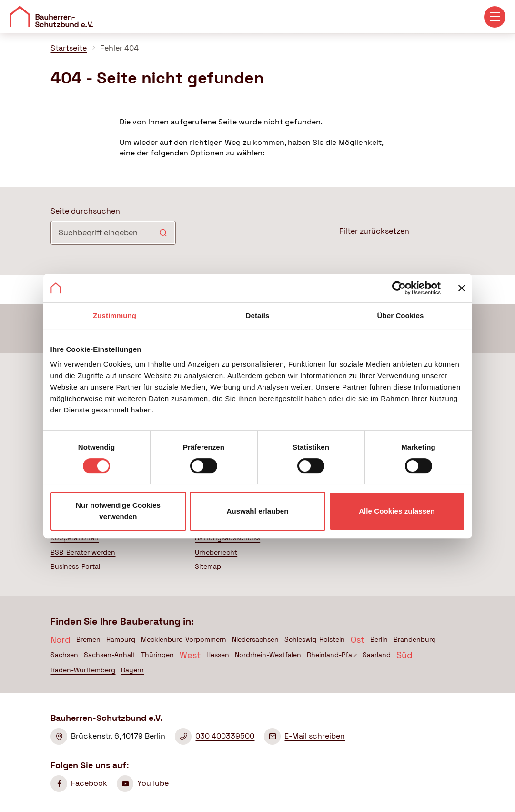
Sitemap (208, 566)
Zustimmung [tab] (115, 315)
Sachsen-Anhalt (110, 655)
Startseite (69, 48)
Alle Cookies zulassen (397, 511)
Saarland (377, 655)
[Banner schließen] (462, 288)
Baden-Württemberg (83, 670)
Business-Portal (75, 566)
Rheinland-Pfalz (332, 655)
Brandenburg (415, 639)
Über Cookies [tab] (401, 315)
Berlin (379, 639)
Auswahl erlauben (258, 511)
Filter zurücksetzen (374, 231)
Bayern (132, 670)
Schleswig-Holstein (315, 639)
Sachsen (64, 655)
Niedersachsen (255, 639)
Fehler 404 (119, 48)
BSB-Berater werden (83, 552)
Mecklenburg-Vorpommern (184, 639)
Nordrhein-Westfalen (268, 655)
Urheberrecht (216, 552)
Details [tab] (258, 315)
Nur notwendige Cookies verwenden (118, 511)
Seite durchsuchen (85, 211)
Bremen (88, 639)
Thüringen (157, 655)
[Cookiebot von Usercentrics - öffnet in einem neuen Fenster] (399, 288)
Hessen (218, 655)
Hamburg (121, 639)
